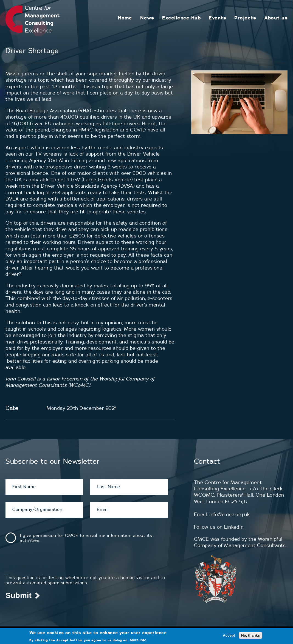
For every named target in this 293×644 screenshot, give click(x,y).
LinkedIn (234, 527)
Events (217, 18)
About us (276, 18)
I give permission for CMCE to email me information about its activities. (86, 538)
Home (125, 18)
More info (138, 640)
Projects (245, 18)
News (147, 18)
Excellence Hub (181, 18)
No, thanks (250, 635)
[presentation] (47, 564)
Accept (229, 635)
